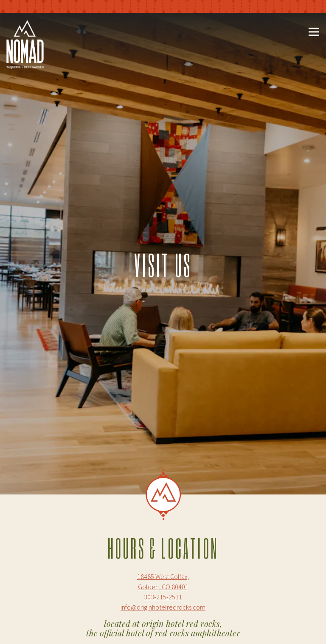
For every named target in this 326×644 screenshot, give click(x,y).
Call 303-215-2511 (164, 607)
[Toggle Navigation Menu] (314, 32)
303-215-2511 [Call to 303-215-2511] (163, 583)
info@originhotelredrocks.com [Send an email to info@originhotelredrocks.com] (163, 593)
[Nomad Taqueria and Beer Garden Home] (25, 44)
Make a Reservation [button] (164, 631)
